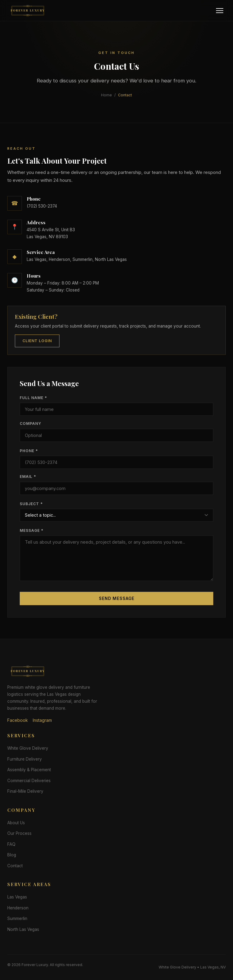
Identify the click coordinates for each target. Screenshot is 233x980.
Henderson (18, 908)
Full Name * (33, 398)
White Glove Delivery (28, 748)
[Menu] (220, 11)
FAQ (11, 844)
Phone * (29, 451)
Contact (15, 866)
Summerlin (17, 918)
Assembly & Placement (29, 770)
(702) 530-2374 (42, 206)
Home (106, 95)
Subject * (31, 504)
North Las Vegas (23, 929)
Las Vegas (17, 897)
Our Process (19, 833)
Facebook (18, 720)
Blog (12, 855)
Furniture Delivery (25, 759)
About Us (16, 823)
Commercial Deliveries (29, 781)
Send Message (117, 598)
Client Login (37, 341)
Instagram (42, 720)
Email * (28, 477)
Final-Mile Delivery (25, 791)
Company (30, 423)
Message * (32, 530)
